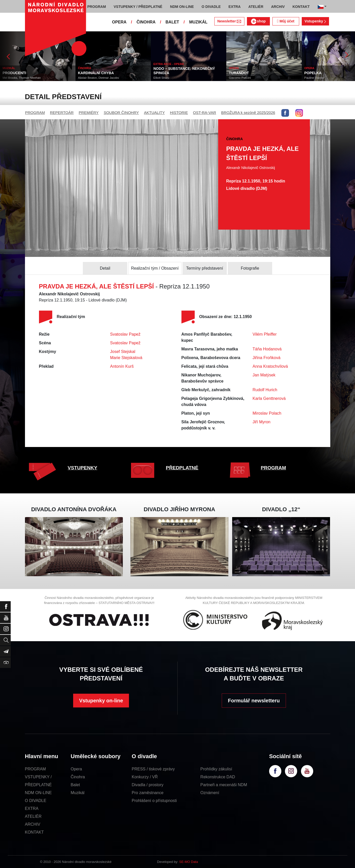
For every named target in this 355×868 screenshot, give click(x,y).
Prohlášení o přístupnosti (154, 801)
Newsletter (229, 21)
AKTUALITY (154, 113)
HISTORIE (179, 113)
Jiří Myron (261, 422)
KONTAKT (34, 832)
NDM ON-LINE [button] (182, 7)
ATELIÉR (33, 816)
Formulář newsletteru (254, 701)
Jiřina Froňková (266, 358)
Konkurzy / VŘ (145, 777)
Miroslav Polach (267, 413)
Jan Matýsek (264, 375)
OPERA (119, 22)
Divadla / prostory (148, 785)
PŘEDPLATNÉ (182, 468)
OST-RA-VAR (205, 113)
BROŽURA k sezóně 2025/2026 (248, 113)
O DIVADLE (36, 801)
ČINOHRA (146, 22)
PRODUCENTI (14, 73)
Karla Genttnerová (269, 398)
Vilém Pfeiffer (265, 334)
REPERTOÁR (62, 113)
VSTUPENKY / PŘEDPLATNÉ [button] (138, 7)
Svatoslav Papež (125, 334)
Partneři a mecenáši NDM (224, 785)
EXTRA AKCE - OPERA (169, 64)
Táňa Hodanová (267, 349)
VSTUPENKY (83, 468)
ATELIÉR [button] (256, 7)
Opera (76, 769)
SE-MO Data (189, 862)
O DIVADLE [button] (211, 7)
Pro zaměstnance (148, 793)
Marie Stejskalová (126, 358)
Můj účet (286, 21)
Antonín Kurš (122, 366)
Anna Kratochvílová (270, 366)
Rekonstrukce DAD (218, 777)
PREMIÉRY (89, 113)
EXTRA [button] (235, 7)
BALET (172, 22)
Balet (75, 785)
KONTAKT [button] (301, 7)
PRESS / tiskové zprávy (153, 769)
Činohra (78, 777)
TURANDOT (239, 73)
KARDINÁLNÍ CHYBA (96, 73)
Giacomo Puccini (240, 78)
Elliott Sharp (161, 78)
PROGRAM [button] (97, 7)
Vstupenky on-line (101, 701)
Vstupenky (315, 21)
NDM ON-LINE (38, 793)
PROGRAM (35, 113)
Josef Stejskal (123, 352)
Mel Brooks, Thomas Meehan (22, 78)
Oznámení (210, 793)
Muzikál (77, 793)
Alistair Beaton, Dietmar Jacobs (98, 78)
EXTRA (32, 808)
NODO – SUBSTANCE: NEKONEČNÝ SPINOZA (184, 71)
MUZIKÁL (198, 22)
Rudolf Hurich (265, 390)
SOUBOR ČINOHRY (121, 113)
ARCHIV (33, 824)
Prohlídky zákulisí (216, 769)
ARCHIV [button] (278, 7)
